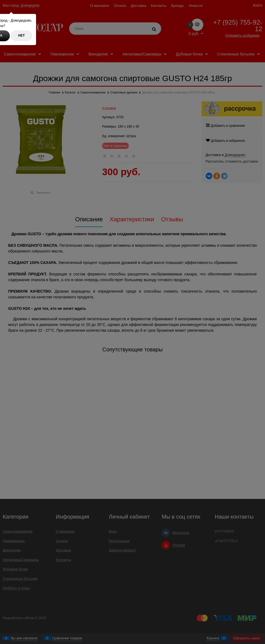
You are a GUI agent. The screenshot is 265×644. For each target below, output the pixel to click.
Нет (22, 36)
